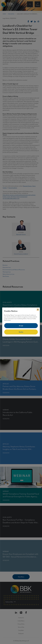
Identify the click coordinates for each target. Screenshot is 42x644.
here (9, 320)
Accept (21, 326)
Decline (21, 332)
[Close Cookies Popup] (38, 310)
